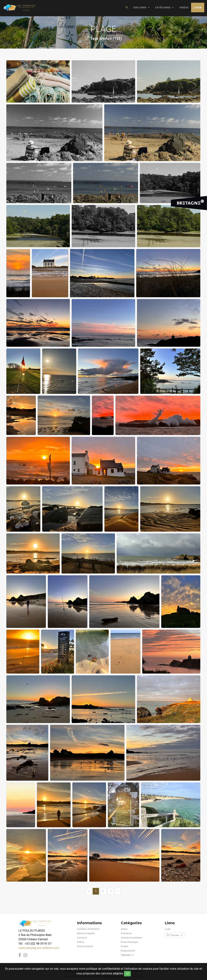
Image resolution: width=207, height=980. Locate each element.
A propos (82, 938)
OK (127, 974)
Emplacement (128, 951)
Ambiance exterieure (132, 938)
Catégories (164, 7)
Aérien (124, 929)
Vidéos (81, 942)
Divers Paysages (129, 942)
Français (175, 935)
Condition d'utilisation (88, 929)
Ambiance (126, 933)
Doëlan (125, 946)
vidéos (184, 7)
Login (198, 7)
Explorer (141, 7)
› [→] (118, 891)
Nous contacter (85, 946)
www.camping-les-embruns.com (39, 948)
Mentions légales (86, 933)
